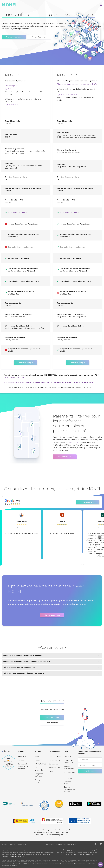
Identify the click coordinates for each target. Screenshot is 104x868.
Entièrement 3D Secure (17, 212)
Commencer (54, 764)
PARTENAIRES (40, 764)
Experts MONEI (55, 768)
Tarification (22, 756)
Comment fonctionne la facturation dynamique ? (51, 655)
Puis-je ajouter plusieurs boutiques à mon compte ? (51, 673)
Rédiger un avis (88, 502)
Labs (51, 771)
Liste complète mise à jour (15, 378)
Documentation (55, 756)
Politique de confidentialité (69, 761)
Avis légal (67, 756)
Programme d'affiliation (40, 775)
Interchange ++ (11, 86)
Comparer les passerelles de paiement (23, 766)
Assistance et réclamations (69, 768)
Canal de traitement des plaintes (69, 789)
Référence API (54, 760)
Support (21, 760)
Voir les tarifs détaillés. (13, 382)
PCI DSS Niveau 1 (70, 774)
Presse (38, 760)
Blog (37, 756)
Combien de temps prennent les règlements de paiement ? (51, 661)
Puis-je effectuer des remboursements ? (51, 667)
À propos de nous (40, 781)
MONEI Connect (73, 442)
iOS (72, 604)
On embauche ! (39, 769)
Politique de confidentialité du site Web (13, 856)
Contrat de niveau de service (68, 781)
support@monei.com (17, 854)
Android (81, 604)
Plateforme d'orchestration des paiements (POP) (77, 84)
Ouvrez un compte (14, 37)
